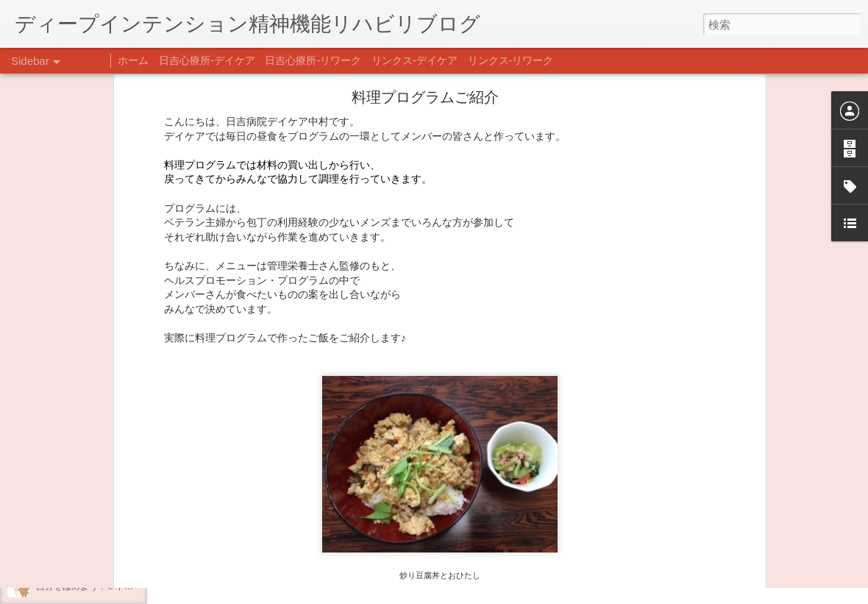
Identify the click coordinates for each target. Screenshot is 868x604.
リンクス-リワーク (511, 60)
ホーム (133, 60)
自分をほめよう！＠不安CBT (93, 586)
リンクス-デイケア (415, 60)
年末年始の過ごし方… (80, 520)
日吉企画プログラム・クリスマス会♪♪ (111, 553)
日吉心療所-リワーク (313, 60)
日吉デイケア (502, 533)
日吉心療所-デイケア (207, 60)
